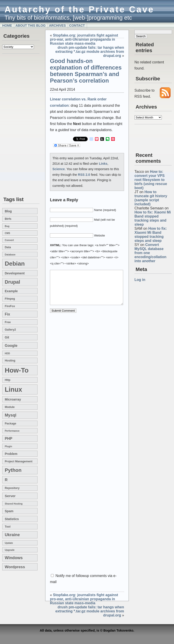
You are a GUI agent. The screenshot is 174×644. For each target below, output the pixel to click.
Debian (15, 264)
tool (8, 527)
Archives (57, 25)
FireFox (10, 306)
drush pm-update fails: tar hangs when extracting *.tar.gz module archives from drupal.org (90, 52)
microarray (13, 399)
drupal (12, 282)
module (10, 407)
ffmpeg (10, 299)
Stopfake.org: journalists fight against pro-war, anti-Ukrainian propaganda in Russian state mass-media (84, 39)
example (11, 291)
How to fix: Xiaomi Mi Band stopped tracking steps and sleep (153, 218)
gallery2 (10, 330)
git (7, 337)
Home (7, 25)
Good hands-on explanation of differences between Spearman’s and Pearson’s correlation (86, 71)
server (10, 496)
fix (7, 314)
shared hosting (14, 504)
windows (14, 558)
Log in (140, 280)
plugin (8, 446)
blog (8, 211)
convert (9, 240)
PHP (8, 438)
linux (13, 389)
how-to (17, 370)
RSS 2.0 (84, 175)
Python (13, 470)
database (10, 255)
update (9, 543)
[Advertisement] (16, 125)
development (15, 273)
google (11, 345)
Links (103, 164)
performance (12, 431)
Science (59, 169)
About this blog (31, 25)
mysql (11, 415)
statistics (12, 519)
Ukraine (12, 535)
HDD (7, 353)
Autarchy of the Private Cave (79, 9)
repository (12, 488)
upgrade (10, 550)
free (8, 322)
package (11, 424)
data (8, 247)
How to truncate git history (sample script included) (151, 198)
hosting (10, 361)
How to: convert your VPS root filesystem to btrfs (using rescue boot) (151, 180)
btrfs (8, 219)
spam (9, 511)
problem (11, 454)
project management (19, 461)
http (8, 380)
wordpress (15, 567)
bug (7, 226)
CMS (7, 233)
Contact (77, 25)
